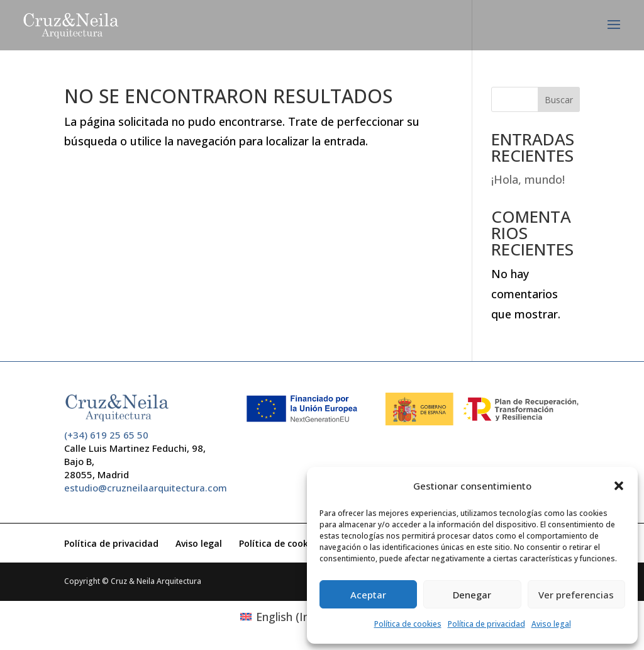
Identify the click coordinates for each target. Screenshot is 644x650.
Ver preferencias (576, 595)
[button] (619, 486)
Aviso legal (551, 624)
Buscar (559, 100)
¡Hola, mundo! (528, 179)
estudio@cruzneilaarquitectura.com (146, 488)
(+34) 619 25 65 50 (106, 435)
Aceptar (368, 595)
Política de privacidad (486, 624)
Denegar (472, 595)
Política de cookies (408, 624)
